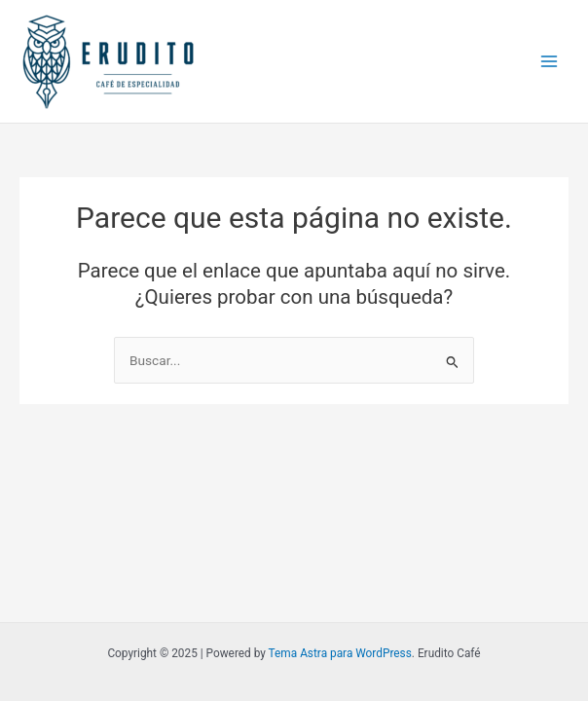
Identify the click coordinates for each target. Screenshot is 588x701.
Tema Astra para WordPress (340, 653)
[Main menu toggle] (550, 62)
